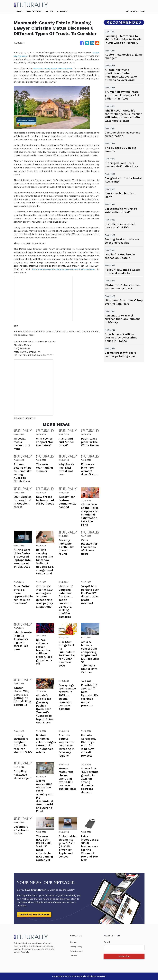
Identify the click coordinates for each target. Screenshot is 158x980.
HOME (19, 11)
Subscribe (124, 956)
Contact (74, 956)
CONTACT (62, 11)
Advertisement (78, 951)
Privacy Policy (77, 947)
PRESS (49, 11)
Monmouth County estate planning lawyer (58, 68)
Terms (73, 942)
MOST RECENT (34, 11)
